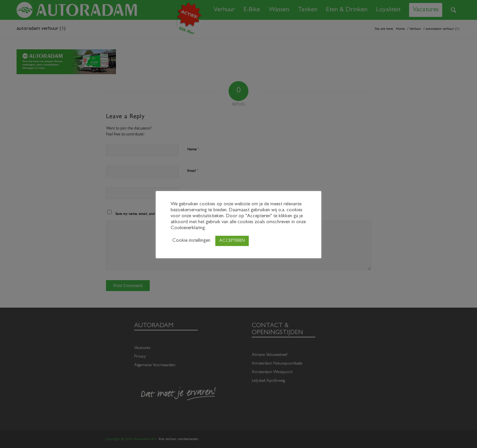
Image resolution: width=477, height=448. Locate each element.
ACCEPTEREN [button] (232, 241)
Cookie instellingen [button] (191, 241)
